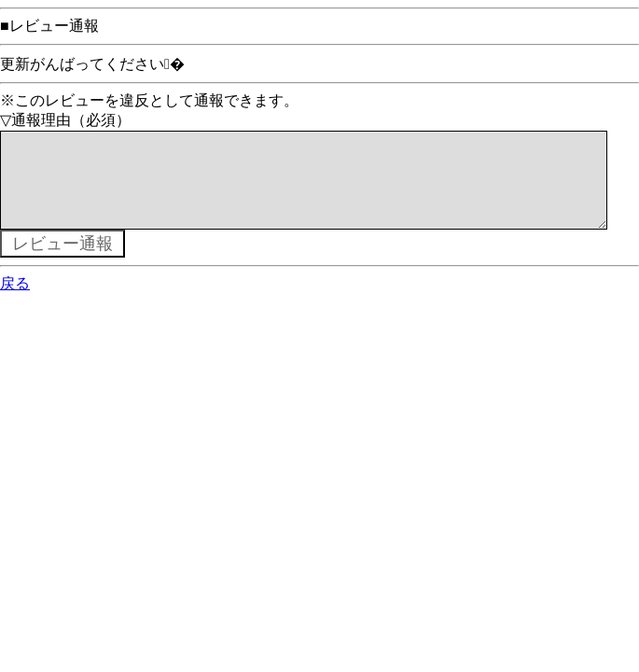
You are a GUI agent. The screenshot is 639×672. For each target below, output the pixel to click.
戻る (15, 302)
